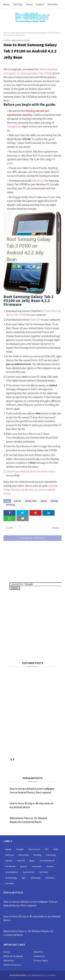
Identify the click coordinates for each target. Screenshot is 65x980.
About (29, 4)
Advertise (53, 4)
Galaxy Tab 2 (31, 501)
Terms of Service (12, 965)
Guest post (34, 849)
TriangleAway (14, 126)
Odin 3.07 (35, 320)
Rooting (54, 501)
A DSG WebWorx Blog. (36, 975)
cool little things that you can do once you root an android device (31, 490)
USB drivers (38, 181)
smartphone (12, 872)
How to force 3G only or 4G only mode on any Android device (31, 805)
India (56, 849)
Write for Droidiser (13, 956)
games (24, 866)
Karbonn (10, 855)
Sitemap (52, 975)
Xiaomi (9, 861)
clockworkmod (47, 861)
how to (44, 501)
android (17, 501)
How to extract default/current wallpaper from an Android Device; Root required (32, 791)
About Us (38, 952)
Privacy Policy (41, 960)
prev (11, 760)
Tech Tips (18, 4)
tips (24, 878)
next (13, 760)
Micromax (24, 855)
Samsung (15, 33)
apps (32, 861)
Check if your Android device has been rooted (31, 471)
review (50, 866)
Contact (40, 4)
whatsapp (36, 878)
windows (50, 878)
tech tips (43, 872)
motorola (37, 866)
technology (11, 878)
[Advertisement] (37, 624)
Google (20, 849)
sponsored (28, 872)
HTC (47, 849)
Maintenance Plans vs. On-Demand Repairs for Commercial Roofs (28, 820)
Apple (8, 849)
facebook (10, 866)
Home (6, 4)
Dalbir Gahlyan (22, 40)
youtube (10, 883)
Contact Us (39, 956)
